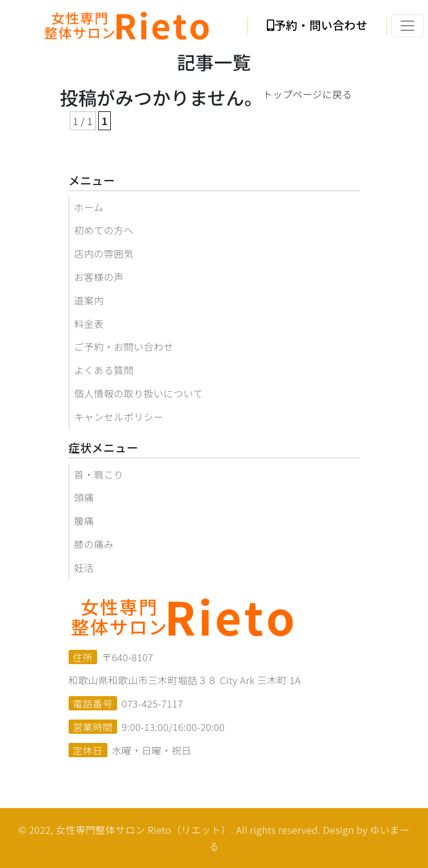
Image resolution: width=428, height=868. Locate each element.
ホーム (89, 207)
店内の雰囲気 (104, 253)
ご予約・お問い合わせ (124, 346)
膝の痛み (94, 544)
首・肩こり (99, 474)
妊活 (84, 567)
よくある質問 (104, 370)
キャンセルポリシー (119, 417)
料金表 (89, 324)
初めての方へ (104, 230)
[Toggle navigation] (407, 26)
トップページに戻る (307, 94)
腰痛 (84, 521)
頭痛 (84, 497)
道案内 (89, 300)
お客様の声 (99, 277)
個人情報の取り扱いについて (139, 393)
